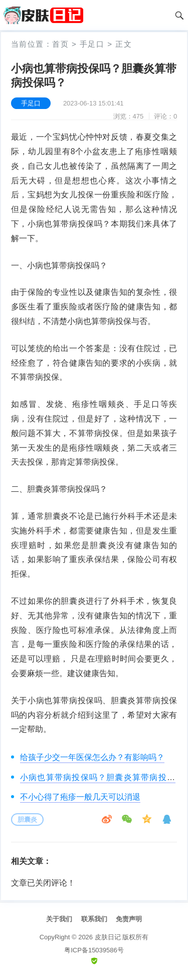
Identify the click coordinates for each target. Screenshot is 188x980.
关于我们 (59, 919)
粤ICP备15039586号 (94, 950)
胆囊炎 (27, 820)
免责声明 (129, 919)
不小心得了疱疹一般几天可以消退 (80, 797)
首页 (60, 44)
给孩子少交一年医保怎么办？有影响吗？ (92, 757)
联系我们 (94, 919)
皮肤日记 (108, 937)
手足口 (92, 44)
